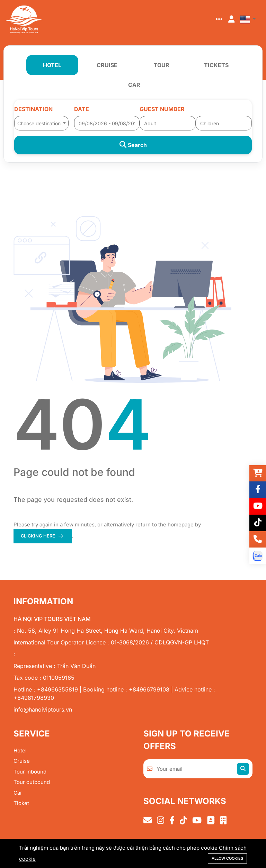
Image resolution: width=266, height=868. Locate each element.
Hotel (20, 751)
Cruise (22, 762)
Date (82, 109)
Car (18, 793)
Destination (33, 109)
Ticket (21, 804)
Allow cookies (227, 858)
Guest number (162, 109)
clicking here (39, 536)
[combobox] (41, 121)
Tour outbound (32, 783)
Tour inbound (30, 772)
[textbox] (41, 124)
